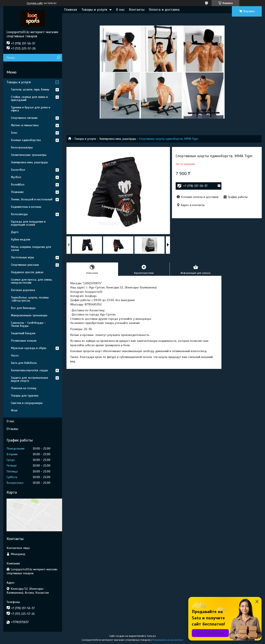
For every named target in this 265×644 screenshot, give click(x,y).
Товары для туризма (25, 396)
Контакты (137, 10)
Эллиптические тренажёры (29, 155)
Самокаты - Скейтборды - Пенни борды (28, 324)
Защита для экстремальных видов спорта (29, 379)
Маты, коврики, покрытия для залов (31, 248)
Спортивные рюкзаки (25, 265)
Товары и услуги (94, 10)
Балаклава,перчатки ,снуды (29, 370)
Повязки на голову (24, 388)
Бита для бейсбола (24, 363)
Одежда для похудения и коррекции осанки (28, 223)
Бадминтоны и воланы (26, 207)
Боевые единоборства (26, 140)
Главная (71, 10)
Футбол (16, 177)
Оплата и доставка (164, 10)
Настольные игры (22, 257)
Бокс (14, 133)
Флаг (14, 410)
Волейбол (18, 185)
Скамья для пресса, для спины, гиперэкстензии (32, 281)
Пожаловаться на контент (168, 640)
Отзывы (12, 429)
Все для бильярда (23, 308)
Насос (15, 355)
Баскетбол (18, 170)
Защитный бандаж (23, 333)
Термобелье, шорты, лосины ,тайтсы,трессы (30, 299)
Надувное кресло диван (27, 272)
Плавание (17, 192)
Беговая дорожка (23, 290)
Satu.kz (151, 636)
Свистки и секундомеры (27, 403)
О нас (120, 10)
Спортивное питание (24, 118)
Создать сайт (35, 3)
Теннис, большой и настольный (32, 199)
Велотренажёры (22, 147)
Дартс (15, 232)
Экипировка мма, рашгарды (118, 139)
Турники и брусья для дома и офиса (31, 109)
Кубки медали (20, 239)
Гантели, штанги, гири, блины (30, 89)
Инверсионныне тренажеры (29, 315)
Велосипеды (19, 214)
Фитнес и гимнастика (25, 125)
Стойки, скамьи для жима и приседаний (29, 98)
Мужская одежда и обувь (29, 348)
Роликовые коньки (24, 341)
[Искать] (58, 58)
